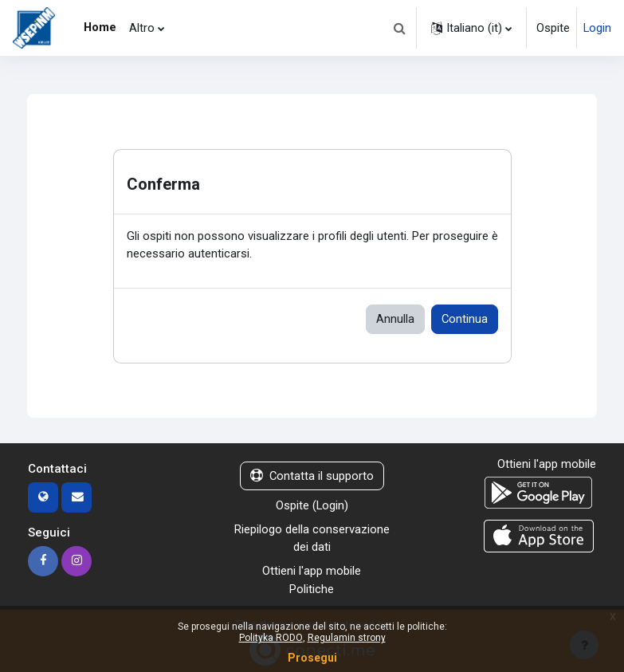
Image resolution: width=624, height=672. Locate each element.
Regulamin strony (347, 638)
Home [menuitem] (100, 27)
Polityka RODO (271, 638)
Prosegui (312, 658)
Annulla (395, 319)
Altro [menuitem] (142, 28)
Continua (465, 319)
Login (597, 28)
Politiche (312, 589)
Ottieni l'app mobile (312, 571)
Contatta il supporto (312, 476)
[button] (399, 28)
